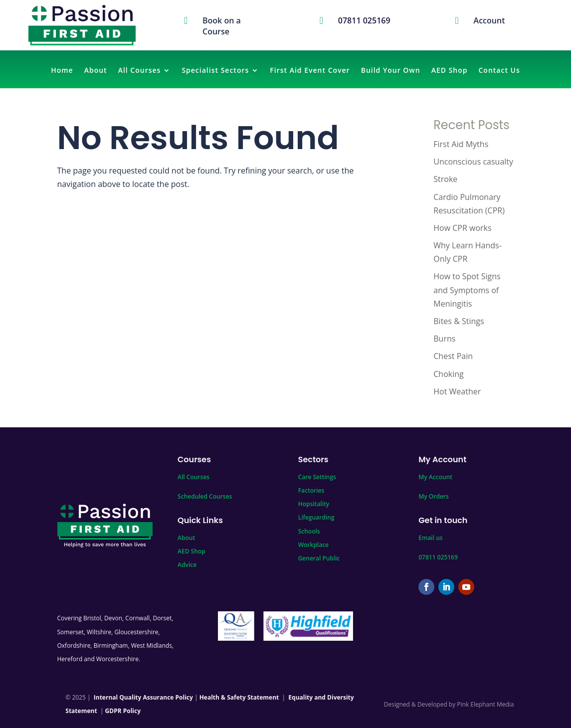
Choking (448, 374)
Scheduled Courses (205, 496)
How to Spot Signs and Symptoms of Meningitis (467, 290)
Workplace (313, 545)
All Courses (140, 71)
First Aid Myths (461, 144)
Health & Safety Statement (239, 697)
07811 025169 (438, 557)
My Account (435, 477)
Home (62, 71)
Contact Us (499, 71)
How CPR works (462, 228)
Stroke (445, 179)
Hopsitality (314, 504)
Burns (444, 339)
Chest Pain (453, 356)
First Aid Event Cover (310, 71)
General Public (319, 558)
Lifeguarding (316, 517)
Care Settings (317, 477)
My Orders (434, 496)
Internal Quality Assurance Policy (143, 697)
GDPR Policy (123, 711)
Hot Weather (457, 391)
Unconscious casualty (473, 162)
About (96, 71)
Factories (311, 490)
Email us (430, 538)
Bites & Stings (459, 321)
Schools (309, 531)
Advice (187, 565)
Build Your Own (391, 71)
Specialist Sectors (215, 71)
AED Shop (450, 71)
